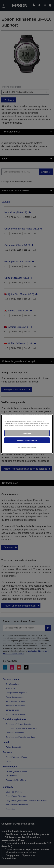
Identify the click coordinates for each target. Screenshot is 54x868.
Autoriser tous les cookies (27, 440)
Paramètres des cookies (27, 447)
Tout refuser (27, 433)
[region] (27, 434)
